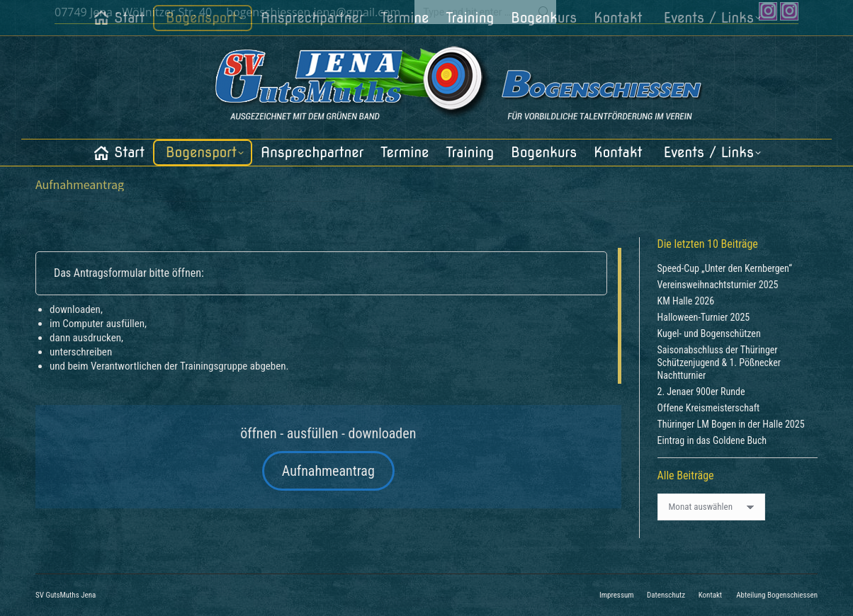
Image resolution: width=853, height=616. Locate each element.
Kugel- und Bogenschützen (709, 333)
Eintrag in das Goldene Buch (712, 440)
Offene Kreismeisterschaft (709, 408)
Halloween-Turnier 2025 (704, 317)
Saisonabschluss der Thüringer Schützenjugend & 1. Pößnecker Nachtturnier (719, 363)
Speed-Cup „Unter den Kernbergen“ (725, 268)
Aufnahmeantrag (328, 471)
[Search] (485, 12)
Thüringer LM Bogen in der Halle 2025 (731, 424)
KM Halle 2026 (686, 301)
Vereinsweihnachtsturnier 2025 (718, 285)
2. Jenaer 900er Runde (701, 392)
